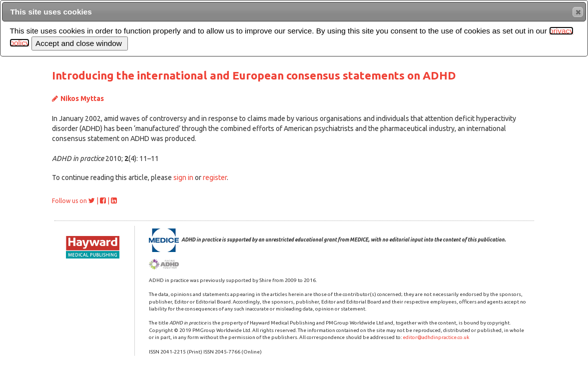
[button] (578, 12)
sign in (183, 177)
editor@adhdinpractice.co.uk (436, 337)
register (215, 177)
